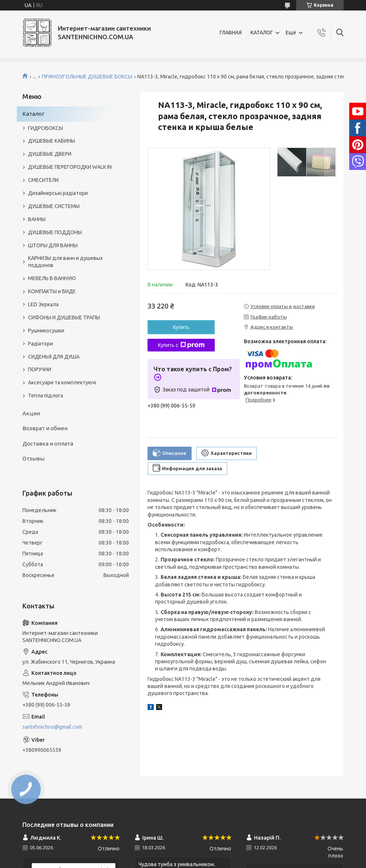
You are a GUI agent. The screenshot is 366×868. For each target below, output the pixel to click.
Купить (181, 327)
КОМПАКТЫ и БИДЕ (52, 291)
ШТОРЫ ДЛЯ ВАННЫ (53, 245)
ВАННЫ (37, 219)
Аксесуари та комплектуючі (62, 382)
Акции (31, 413)
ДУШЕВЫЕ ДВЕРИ (50, 154)
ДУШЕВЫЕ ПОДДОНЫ (55, 232)
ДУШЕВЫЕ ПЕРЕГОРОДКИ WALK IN (70, 167)
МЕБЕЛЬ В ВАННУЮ (52, 278)
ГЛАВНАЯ (231, 32)
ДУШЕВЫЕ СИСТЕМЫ (54, 206)
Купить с (181, 345)
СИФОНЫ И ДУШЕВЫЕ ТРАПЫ (64, 317)
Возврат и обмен (45, 428)
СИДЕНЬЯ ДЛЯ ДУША (54, 357)
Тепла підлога (46, 396)
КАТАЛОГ (262, 32)
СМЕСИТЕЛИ (43, 180)
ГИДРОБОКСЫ (46, 128)
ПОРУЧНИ (40, 369)
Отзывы (33, 458)
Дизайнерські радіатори (58, 193)
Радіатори (41, 344)
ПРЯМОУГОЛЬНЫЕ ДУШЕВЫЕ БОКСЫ (87, 77)
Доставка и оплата (48, 444)
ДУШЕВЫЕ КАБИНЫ (52, 141)
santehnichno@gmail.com (52, 727)
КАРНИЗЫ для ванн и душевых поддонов (65, 262)
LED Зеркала (43, 304)
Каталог (33, 114)
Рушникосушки (46, 331)
